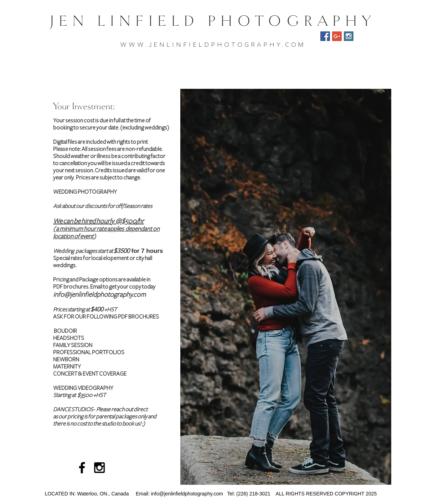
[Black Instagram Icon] (99, 468)
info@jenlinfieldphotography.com (99, 295)
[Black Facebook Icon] (82, 468)
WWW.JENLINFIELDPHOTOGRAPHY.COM (213, 45)
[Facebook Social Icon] (325, 36)
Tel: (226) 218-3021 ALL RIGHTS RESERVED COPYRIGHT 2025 (300, 494)
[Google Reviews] (337, 36)
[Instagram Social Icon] (349, 36)
